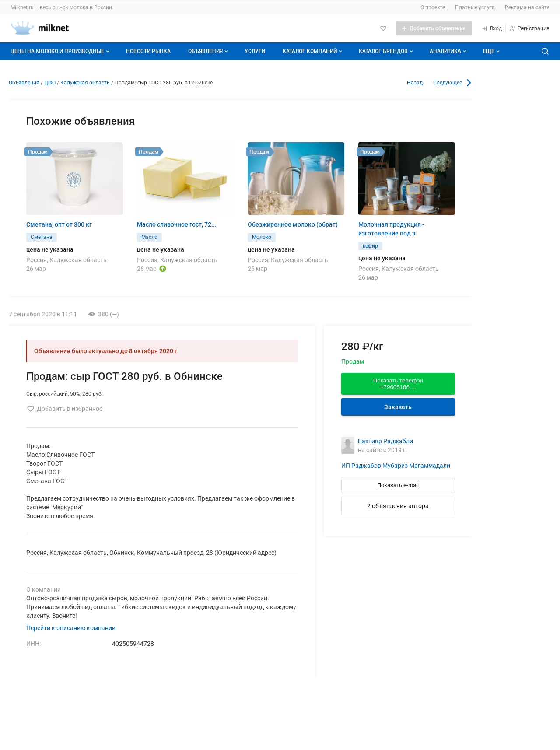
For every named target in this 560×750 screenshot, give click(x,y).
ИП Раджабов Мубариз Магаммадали (396, 466)
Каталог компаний (313, 51)
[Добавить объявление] (434, 28)
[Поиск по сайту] (545, 51)
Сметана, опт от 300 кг (59, 224)
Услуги (255, 51)
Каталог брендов (387, 51)
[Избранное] (383, 28)
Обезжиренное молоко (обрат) (293, 224)
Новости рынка (148, 51)
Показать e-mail (398, 485)
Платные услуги (475, 7)
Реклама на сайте (527, 7)
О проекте (433, 7)
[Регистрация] (529, 28)
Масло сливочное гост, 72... (177, 224)
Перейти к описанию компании (71, 628)
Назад (415, 83)
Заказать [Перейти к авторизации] (398, 407)
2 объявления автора (398, 506)
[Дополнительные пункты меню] (491, 51)
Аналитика (449, 51)
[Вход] (492, 28)
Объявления (209, 51)
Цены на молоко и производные (61, 51)
